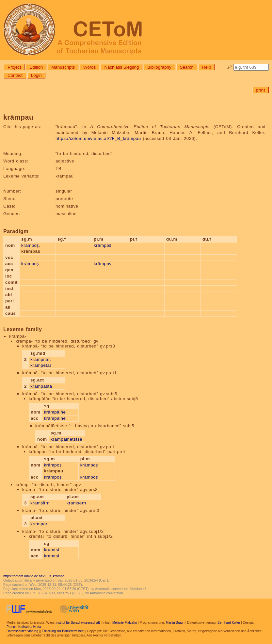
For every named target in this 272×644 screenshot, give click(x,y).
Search (187, 67)
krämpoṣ (30, 245)
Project (14, 67)
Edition (36, 67)
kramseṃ (76, 503)
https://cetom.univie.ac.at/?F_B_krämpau (98, 138)
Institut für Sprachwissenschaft (78, 623)
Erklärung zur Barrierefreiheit (63, 631)
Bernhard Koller (229, 623)
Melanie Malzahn (125, 623)
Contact (15, 75)
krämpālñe (55, 412)
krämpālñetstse (66, 439)
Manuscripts (63, 67)
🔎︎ (229, 67)
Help (207, 67)
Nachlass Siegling (121, 67)
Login (36, 75)
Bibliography (159, 67)
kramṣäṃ (40, 503)
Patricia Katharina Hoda (24, 627)
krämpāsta (41, 386)
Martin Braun (175, 623)
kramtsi (52, 550)
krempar (39, 524)
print (261, 90)
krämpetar (41, 365)
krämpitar (40, 359)
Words (89, 67)
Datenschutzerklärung (22, 631)
